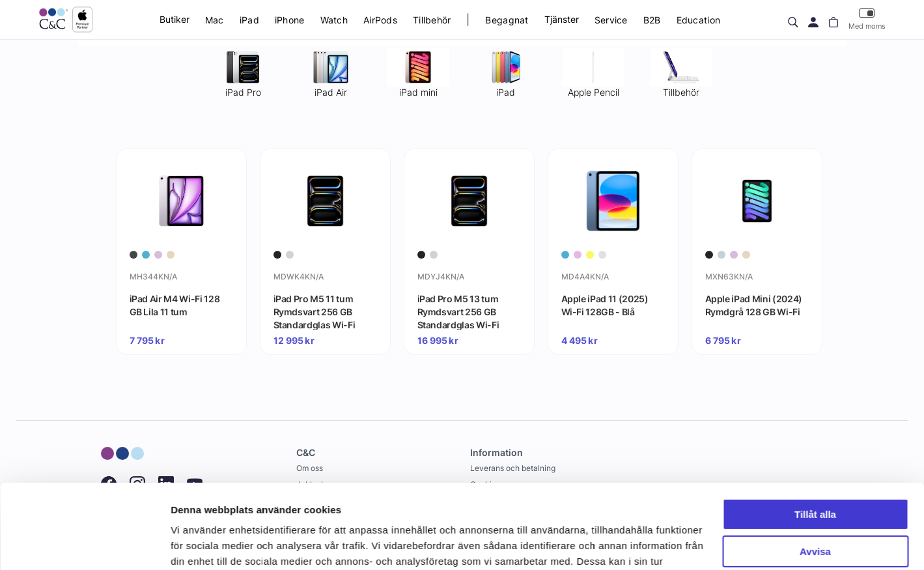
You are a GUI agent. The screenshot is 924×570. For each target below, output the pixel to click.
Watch (334, 20)
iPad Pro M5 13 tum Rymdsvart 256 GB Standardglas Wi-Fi (458, 311)
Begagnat (507, 20)
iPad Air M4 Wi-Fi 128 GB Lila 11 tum (175, 305)
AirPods (380, 20)
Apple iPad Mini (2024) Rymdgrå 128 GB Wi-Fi (754, 305)
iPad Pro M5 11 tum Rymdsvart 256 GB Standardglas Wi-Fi (315, 311)
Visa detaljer (200, 544)
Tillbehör (432, 20)
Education (699, 20)
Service (611, 20)
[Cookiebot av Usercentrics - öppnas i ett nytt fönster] (84, 545)
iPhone (290, 20)
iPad (249, 20)
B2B (652, 20)
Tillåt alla (815, 430)
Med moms (867, 19)
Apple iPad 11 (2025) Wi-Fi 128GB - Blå (605, 305)
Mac (215, 20)
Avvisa (815, 467)
